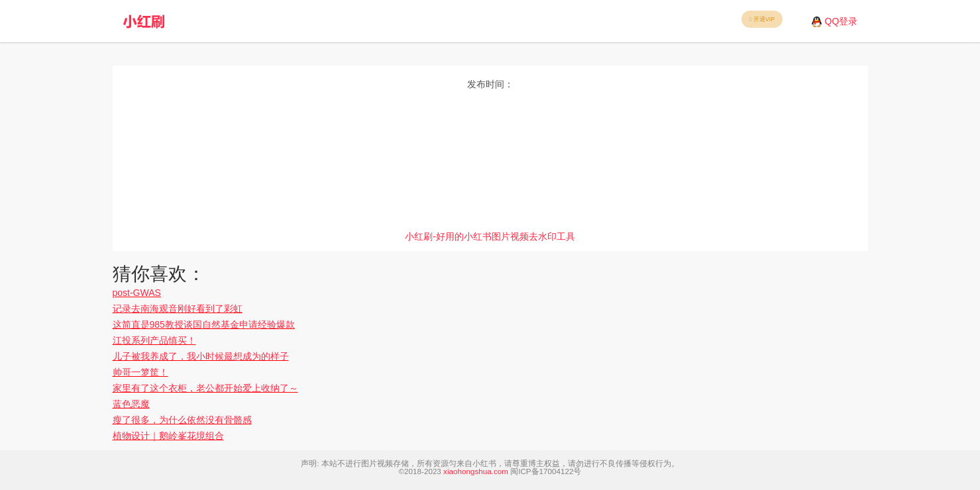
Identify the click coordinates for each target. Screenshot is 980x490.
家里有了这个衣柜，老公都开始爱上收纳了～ (205, 388)
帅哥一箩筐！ (140, 372)
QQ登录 (842, 21)
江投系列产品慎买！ (154, 340)
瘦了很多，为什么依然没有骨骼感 (182, 420)
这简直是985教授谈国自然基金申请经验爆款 (204, 324)
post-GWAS (137, 293)
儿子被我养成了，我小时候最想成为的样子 (201, 356)
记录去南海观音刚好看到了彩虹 (178, 309)
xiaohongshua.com (476, 471)
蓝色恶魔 (131, 404)
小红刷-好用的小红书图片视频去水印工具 (490, 236)
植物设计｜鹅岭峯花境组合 (168, 436)
